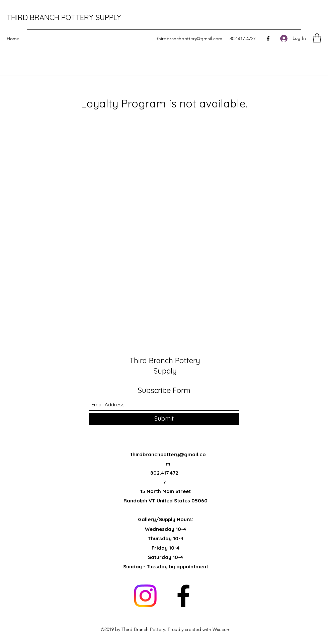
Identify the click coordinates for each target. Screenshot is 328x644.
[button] (317, 38)
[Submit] (164, 419)
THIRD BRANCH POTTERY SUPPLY (64, 17)
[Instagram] (145, 596)
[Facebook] (268, 38)
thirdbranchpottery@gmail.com (189, 38)
